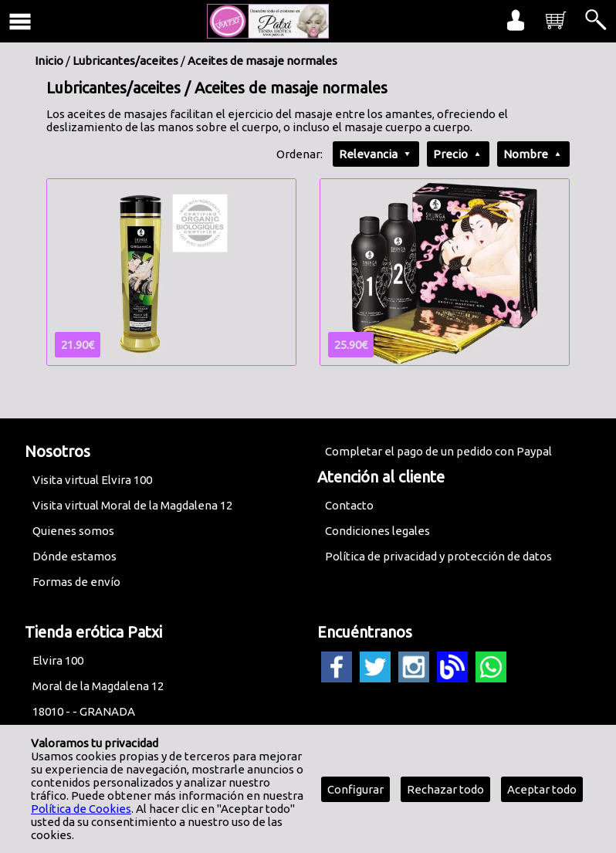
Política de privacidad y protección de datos (438, 556)
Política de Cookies (81, 809)
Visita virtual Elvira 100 (92, 480)
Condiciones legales (377, 531)
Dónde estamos (74, 556)
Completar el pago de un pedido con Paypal (438, 451)
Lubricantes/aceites (125, 61)
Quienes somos (73, 531)
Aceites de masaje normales (262, 61)
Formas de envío (76, 582)
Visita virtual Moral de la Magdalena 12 (132, 505)
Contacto (349, 505)
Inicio (49, 61)
